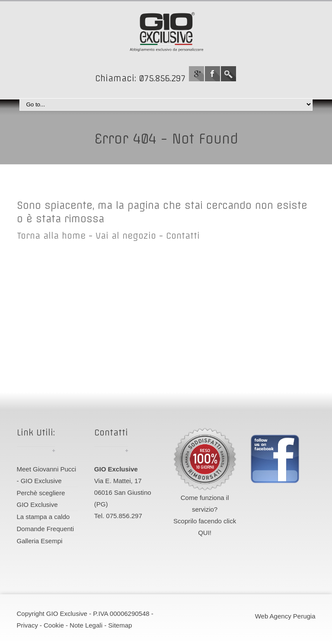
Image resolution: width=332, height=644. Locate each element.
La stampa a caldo (43, 517)
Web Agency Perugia (285, 616)
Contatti (183, 236)
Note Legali (86, 625)
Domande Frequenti (46, 529)
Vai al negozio (126, 236)
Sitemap (120, 625)
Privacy (27, 625)
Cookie (54, 625)
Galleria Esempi (40, 541)
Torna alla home (51, 236)
